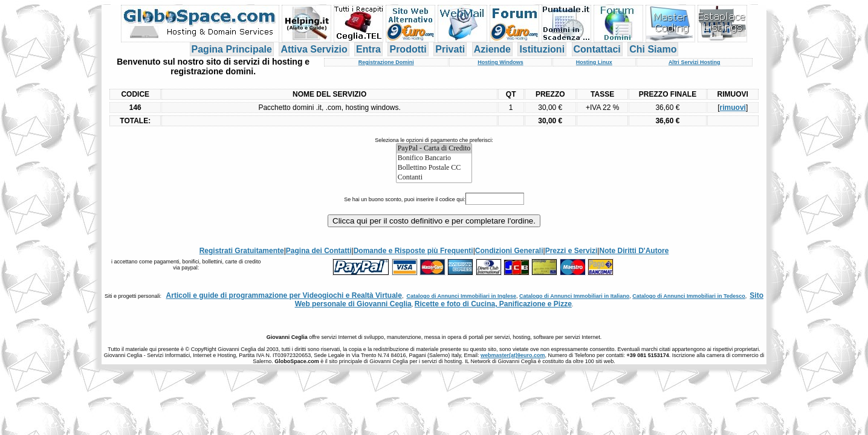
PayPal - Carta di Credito (434, 149)
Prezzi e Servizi (572, 251)
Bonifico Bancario (434, 158)
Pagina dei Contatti (319, 251)
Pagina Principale (232, 49)
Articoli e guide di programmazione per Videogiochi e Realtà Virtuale (284, 295)
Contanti (434, 178)
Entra (368, 49)
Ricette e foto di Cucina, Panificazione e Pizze (493, 304)
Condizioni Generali (509, 251)
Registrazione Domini (386, 62)
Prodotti (408, 49)
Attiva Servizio (314, 49)
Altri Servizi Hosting (695, 62)
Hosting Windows (500, 62)
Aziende (492, 49)
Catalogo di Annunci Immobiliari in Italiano (574, 296)
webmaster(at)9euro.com (513, 355)
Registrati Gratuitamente (242, 251)
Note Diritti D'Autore (634, 251)
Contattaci (597, 49)
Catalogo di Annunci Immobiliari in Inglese (461, 296)
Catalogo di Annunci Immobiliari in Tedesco (689, 296)
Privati (450, 49)
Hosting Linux (594, 62)
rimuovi (733, 108)
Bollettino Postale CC (434, 168)
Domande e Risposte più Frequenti (413, 251)
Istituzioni (542, 49)
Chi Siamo (653, 49)
